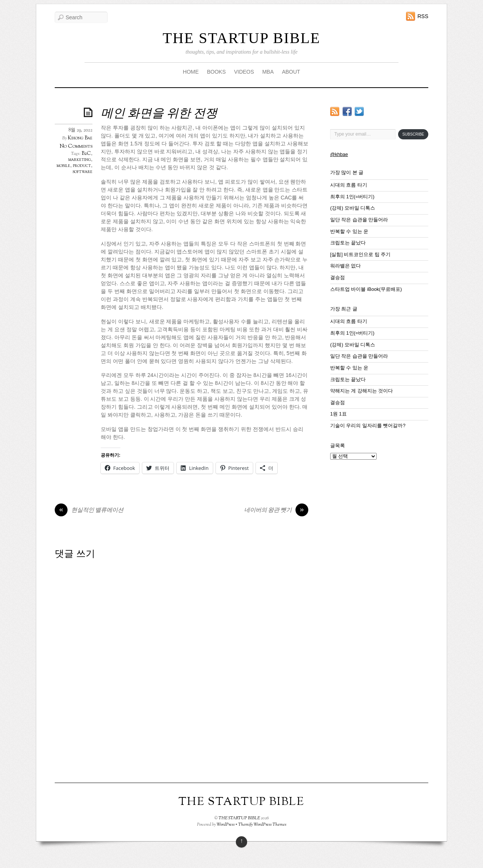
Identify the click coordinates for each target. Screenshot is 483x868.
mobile (63, 166)
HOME (191, 72)
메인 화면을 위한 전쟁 (159, 114)
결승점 (338, 278)
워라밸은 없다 (346, 266)
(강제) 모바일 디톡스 (353, 208)
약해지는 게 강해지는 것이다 (362, 391)
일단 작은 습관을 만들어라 (359, 220)
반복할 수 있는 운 (349, 232)
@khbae (339, 154)
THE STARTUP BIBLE (241, 38)
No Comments (76, 146)
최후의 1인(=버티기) (352, 197)
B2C (86, 154)
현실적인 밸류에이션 (89, 511)
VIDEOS (244, 72)
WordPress (226, 825)
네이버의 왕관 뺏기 (276, 511)
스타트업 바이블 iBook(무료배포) (366, 289)
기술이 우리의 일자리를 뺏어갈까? (368, 426)
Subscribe (413, 134)
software (82, 172)
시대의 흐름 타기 (349, 185)
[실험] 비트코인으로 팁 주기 (361, 255)
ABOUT (291, 72)
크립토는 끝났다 (348, 243)
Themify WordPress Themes (262, 825)
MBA (268, 72)
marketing (80, 160)
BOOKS (216, 72)
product (82, 166)
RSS (423, 16)
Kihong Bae (80, 138)
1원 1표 (338, 414)
